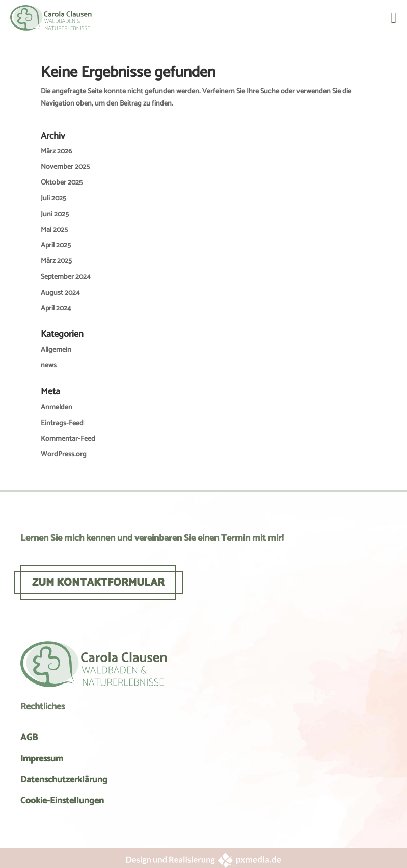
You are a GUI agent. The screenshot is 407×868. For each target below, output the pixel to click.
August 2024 (60, 293)
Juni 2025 (55, 214)
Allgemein (56, 350)
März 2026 (56, 152)
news (49, 366)
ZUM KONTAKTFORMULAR (98, 583)
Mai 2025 (54, 230)
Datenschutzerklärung (64, 780)
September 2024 (66, 277)
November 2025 (65, 167)
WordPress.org (64, 454)
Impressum (42, 759)
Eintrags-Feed (62, 423)
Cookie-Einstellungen (62, 801)
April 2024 (56, 309)
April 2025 (56, 245)
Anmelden (57, 407)
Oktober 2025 (62, 183)
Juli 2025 (53, 199)
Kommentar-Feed (68, 439)
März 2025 (56, 261)
